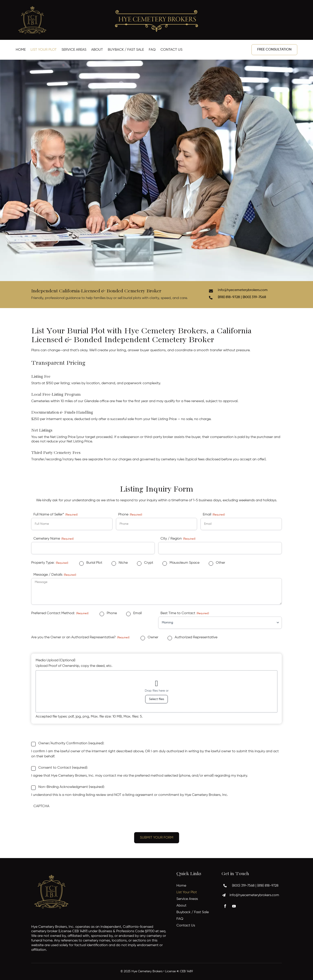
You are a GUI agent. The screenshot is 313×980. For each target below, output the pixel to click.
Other (220, 563)
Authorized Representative (196, 637)
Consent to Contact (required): (63, 768)
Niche (123, 563)
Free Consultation (274, 50)
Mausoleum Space (185, 563)
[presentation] (65, 818)
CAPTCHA (41, 806)
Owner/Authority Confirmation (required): (71, 743)
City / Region (178, 539)
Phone (130, 515)
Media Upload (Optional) (55, 660)
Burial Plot (94, 563)
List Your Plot (44, 50)
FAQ (152, 50)
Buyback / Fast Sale (126, 50)
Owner (153, 637)
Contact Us (171, 50)
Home (21, 50)
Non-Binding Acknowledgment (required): (71, 787)
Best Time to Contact (185, 613)
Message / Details (55, 575)
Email (214, 515)
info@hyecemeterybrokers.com (243, 290)
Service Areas (74, 50)
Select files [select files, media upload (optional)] (156, 699)
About (97, 50)
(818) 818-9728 (268, 886)
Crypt (149, 563)
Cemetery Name (54, 539)
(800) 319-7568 (254, 297)
